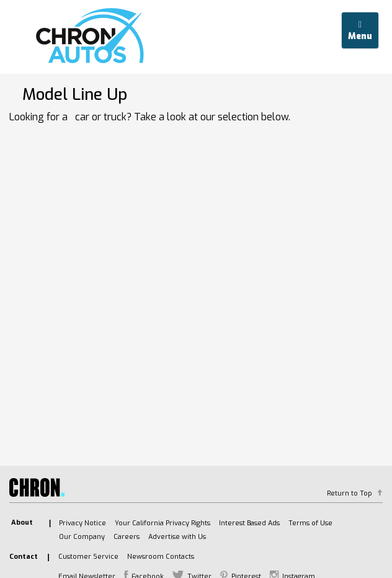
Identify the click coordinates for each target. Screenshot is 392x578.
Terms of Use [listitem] (310, 523)
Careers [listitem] (127, 537)
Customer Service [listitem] (88, 557)
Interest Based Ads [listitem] (249, 523)
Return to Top (350, 493)
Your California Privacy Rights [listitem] (163, 523)
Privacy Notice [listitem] (82, 523)
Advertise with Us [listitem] (177, 537)
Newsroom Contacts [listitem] (161, 557)
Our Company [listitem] (82, 537)
